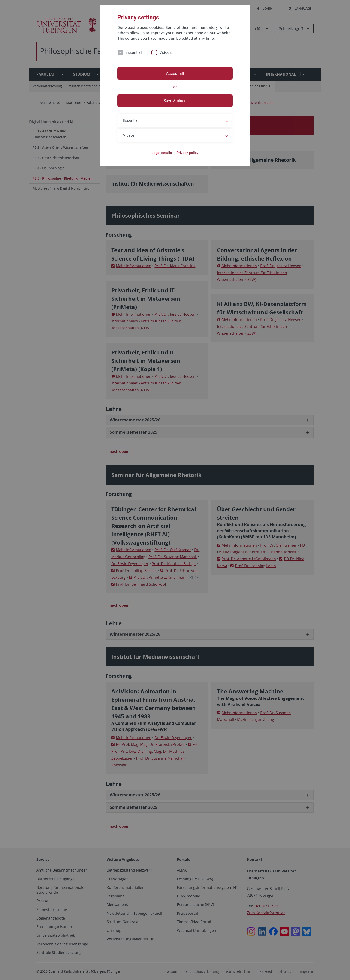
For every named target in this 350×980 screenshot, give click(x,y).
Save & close (175, 101)
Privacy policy (187, 153)
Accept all (175, 73)
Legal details (162, 153)
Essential (134, 52)
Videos (166, 52)
